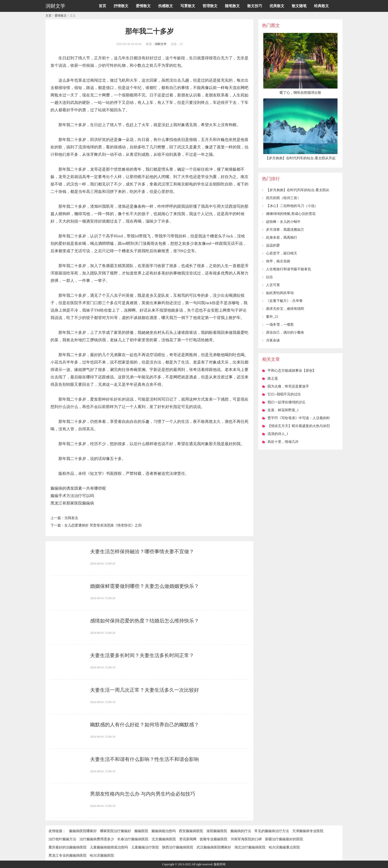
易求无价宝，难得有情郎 (285, 309)
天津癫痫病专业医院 (308, 831)
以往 (269, 277)
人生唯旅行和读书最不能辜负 (289, 269)
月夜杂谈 (273, 340)
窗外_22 (272, 317)
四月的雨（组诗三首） (283, 198)
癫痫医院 (141, 831)
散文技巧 (255, 6)
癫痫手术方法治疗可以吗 (72, 496)
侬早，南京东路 (278, 261)
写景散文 (188, 6)
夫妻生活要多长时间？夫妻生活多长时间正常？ (142, 655)
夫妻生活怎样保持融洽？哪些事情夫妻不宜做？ (142, 551)
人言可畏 (273, 285)
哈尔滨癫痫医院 (102, 856)
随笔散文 (232, 6)
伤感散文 (166, 6)
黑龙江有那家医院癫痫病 (72, 503)
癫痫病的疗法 (241, 831)
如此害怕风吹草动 (280, 293)
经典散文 (321, 6)
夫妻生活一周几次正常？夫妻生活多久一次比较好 (145, 690)
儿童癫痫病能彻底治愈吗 (109, 847)
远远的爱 (273, 245)
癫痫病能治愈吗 (164, 831)
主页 (48, 16)
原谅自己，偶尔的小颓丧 (285, 332)
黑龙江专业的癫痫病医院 (68, 856)
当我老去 (71, 518)
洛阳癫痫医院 (217, 831)
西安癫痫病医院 (191, 831)
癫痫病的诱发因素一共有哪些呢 (78, 488)
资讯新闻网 (188, 839)
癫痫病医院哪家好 (83, 831)
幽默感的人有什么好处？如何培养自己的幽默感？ (145, 725)
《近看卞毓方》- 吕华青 (284, 301)
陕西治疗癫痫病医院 (178, 847)
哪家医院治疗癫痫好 (116, 831)
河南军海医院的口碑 (246, 839)
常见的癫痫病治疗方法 (272, 831)
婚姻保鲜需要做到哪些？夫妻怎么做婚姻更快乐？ (145, 586)
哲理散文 (210, 6)
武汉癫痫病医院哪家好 (214, 847)
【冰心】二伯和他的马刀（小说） (292, 206)
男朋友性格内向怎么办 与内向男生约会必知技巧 (143, 794)
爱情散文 (143, 6)
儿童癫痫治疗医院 (145, 847)
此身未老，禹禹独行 (282, 238)
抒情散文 (121, 6)
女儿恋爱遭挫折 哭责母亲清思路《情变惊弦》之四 (103, 525)
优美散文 (277, 6)
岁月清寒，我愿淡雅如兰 (285, 230)
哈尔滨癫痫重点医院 (284, 847)
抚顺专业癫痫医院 (214, 839)
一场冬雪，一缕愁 (280, 325)
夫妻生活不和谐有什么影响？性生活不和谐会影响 (145, 759)
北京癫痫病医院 (164, 839)
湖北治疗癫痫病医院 (250, 847)
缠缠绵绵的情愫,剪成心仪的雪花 (291, 214)
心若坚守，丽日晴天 (282, 253)
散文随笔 (299, 6)
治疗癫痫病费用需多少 (97, 839)
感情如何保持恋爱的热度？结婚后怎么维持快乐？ (145, 621)
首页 (102, 6)
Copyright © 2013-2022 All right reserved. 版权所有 (194, 864)
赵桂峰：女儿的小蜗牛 (283, 222)
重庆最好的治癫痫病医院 (68, 847)
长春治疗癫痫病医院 (133, 839)
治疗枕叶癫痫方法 (62, 839)
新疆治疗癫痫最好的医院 (284, 839)
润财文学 (161, 44)
